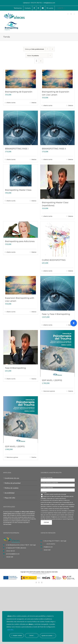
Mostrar (33, 56)
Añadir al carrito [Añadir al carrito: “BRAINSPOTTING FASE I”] (11, 159)
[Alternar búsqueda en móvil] (71, 14)
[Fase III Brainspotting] (21, 347)
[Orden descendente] (52, 49)
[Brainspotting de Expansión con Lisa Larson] (57, 79)
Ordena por (34, 49)
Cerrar (32, 635)
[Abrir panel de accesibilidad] (74, 323)
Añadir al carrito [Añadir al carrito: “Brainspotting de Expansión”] (11, 103)
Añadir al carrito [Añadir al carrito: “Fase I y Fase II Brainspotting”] (48, 325)
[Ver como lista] (41, 61)
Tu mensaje (44, 492)
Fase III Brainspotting (15, 368)
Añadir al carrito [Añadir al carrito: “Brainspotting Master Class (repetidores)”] (48, 216)
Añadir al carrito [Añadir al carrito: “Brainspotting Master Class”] (11, 201)
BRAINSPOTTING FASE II (54, 149)
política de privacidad (60, 494)
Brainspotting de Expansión (19, 92)
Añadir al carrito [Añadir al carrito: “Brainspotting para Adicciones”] (11, 252)
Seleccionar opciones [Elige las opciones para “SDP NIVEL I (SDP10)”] (49, 391)
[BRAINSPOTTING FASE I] (21, 128)
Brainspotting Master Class (18, 190)
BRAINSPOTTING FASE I (17, 149)
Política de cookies (12, 488)
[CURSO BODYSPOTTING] (57, 239)
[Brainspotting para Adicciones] (21, 230)
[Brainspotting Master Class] (21, 175)
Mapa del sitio (10, 498)
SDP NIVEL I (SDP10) (52, 380)
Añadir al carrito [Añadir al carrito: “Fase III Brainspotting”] (11, 379)
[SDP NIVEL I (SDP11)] (21, 420)
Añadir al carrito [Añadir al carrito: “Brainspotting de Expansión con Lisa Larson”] (48, 105)
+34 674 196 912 (51, 544)
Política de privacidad (13, 483)
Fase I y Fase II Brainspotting (56, 314)
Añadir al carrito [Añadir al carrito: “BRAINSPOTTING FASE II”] (48, 159)
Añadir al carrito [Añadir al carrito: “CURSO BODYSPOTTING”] (48, 271)
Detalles (34, 103)
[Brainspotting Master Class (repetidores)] (57, 182)
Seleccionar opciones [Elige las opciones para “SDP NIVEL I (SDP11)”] (12, 457)
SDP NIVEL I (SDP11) (15, 446)
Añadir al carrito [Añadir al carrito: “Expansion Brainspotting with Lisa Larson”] (11, 312)
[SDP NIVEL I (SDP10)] (57, 353)
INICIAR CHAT (8, 557)
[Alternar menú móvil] (74, 14)
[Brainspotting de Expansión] (21, 79)
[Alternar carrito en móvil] (68, 14)
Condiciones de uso (12, 478)
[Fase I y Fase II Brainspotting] (57, 293)
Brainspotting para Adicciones (20, 241)
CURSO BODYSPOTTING (54, 260)
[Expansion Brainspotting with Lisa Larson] (21, 285)
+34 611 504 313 (10, 551)
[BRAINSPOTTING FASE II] (57, 128)
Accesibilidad (9, 493)
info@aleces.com (49, 3)
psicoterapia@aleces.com (13, 554)
